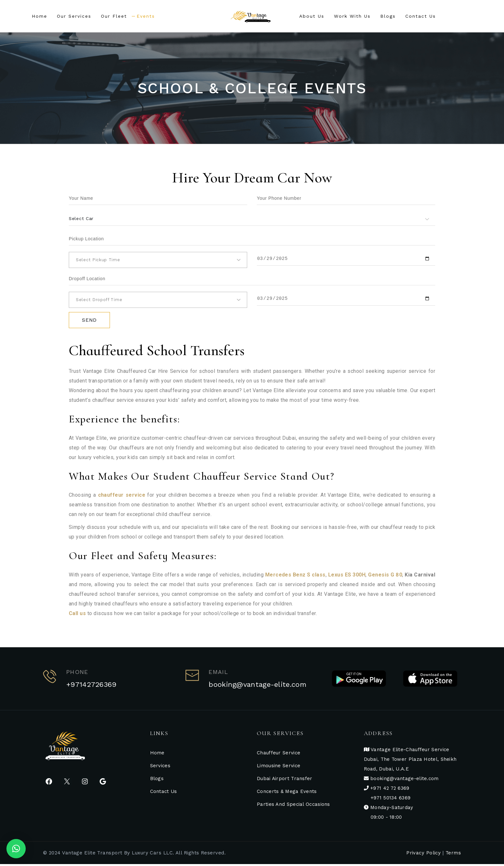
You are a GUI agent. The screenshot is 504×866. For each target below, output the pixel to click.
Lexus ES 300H (347, 577)
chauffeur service (122, 497)
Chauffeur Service (279, 755)
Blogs (157, 780)
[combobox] (252, 219)
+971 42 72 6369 (389, 790)
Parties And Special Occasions (293, 806)
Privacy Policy (423, 855)
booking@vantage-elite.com (257, 686)
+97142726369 (91, 686)
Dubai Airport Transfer (285, 780)
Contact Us (164, 793)
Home (157, 755)
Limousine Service (279, 768)
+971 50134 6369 (391, 800)
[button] (16, 849)
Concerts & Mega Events (287, 793)
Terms (453, 855)
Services (160, 768)
